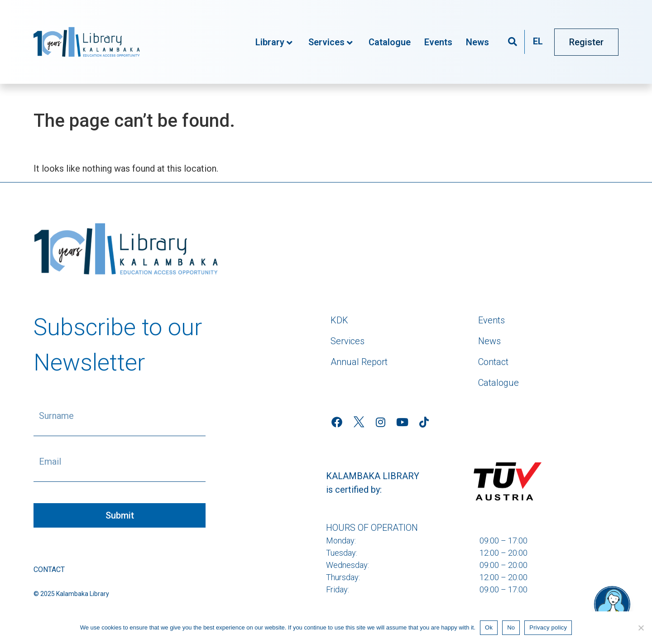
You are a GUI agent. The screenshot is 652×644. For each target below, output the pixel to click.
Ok (489, 627)
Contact (49, 570)
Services (331, 42)
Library (274, 42)
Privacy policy (548, 627)
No (511, 627)
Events (438, 42)
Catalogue (390, 42)
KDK (339, 320)
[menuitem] (538, 42)
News (477, 42)
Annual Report (359, 362)
